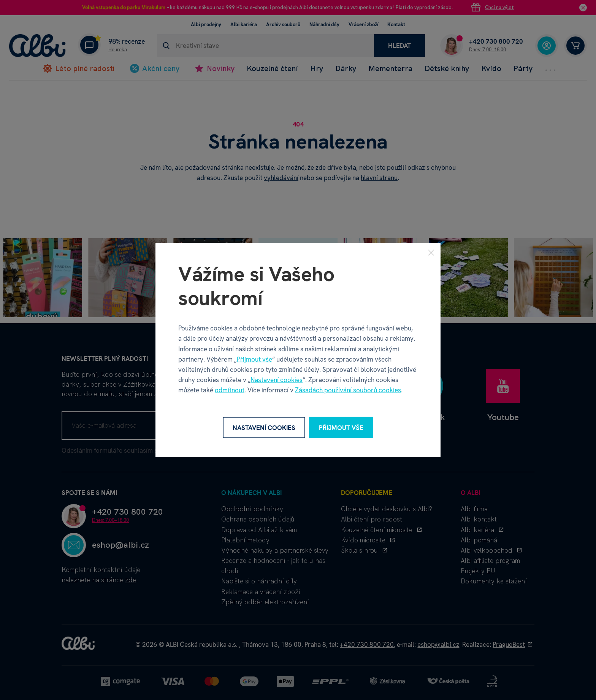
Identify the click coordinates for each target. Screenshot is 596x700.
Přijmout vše (254, 359)
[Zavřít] (431, 252)
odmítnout (230, 390)
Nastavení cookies (277, 380)
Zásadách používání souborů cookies (348, 390)
